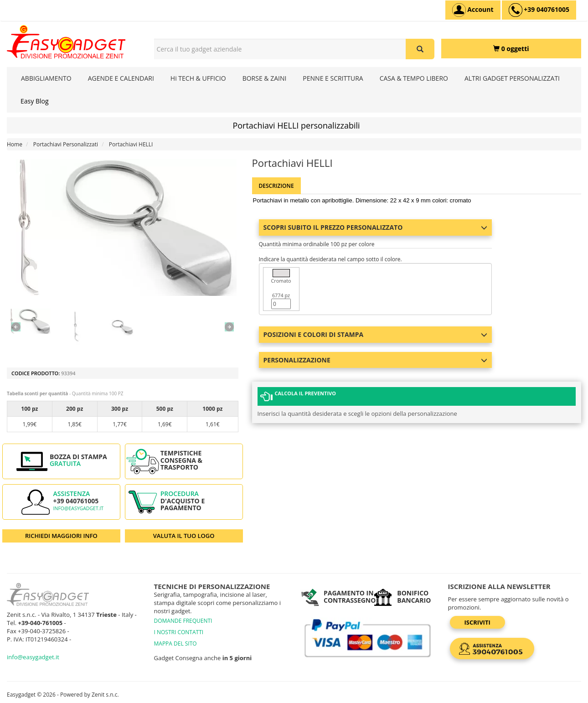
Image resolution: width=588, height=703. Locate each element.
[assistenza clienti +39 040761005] (539, 10)
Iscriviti (477, 622)
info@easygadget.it (79, 508)
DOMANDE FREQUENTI (183, 621)
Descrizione (276, 186)
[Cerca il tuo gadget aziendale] (420, 49)
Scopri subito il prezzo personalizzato (376, 227)
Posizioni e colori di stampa (376, 334)
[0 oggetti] (511, 49)
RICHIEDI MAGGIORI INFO (61, 536)
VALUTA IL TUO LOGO (184, 536)
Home (15, 144)
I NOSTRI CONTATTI (179, 632)
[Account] (473, 10)
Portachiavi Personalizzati (66, 144)
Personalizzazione (376, 360)
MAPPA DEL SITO (175, 644)
